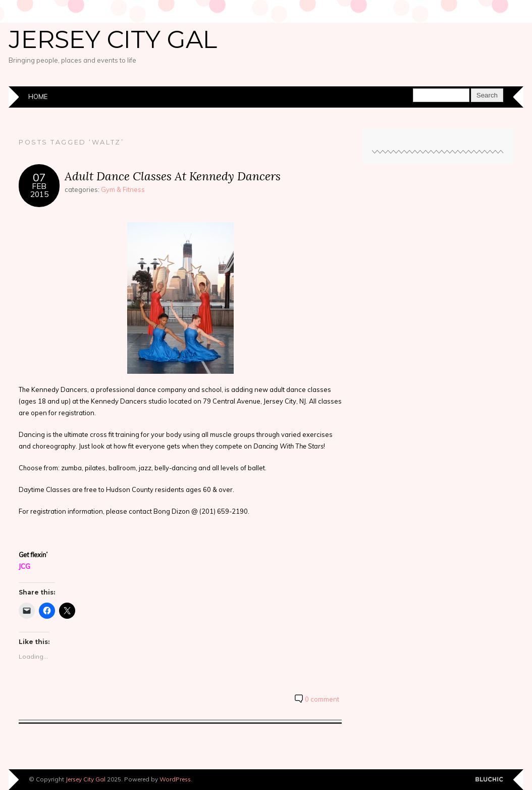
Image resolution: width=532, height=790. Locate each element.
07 (39, 177)
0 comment (322, 699)
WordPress (175, 779)
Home (38, 96)
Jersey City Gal (113, 39)
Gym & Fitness (123, 189)
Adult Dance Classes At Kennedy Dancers (173, 176)
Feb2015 (39, 190)
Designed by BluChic (489, 780)
